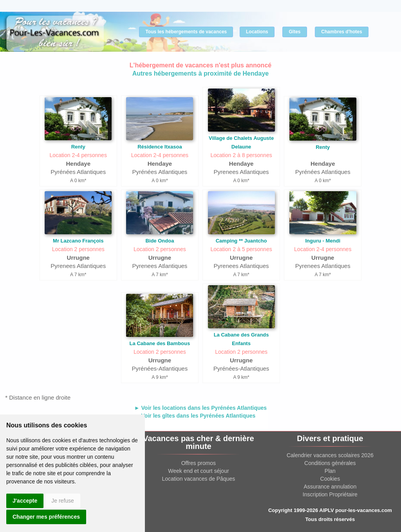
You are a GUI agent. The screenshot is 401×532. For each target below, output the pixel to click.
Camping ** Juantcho (241, 241)
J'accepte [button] (25, 501)
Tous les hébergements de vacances (186, 32)
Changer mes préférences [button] (46, 517)
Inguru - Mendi (323, 241)
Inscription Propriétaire (330, 494)
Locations (257, 32)
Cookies (330, 479)
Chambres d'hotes (341, 32)
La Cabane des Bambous (160, 343)
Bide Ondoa (160, 241)
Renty (78, 147)
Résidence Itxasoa (160, 147)
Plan (330, 471)
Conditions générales (330, 463)
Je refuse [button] (63, 501)
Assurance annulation (330, 487)
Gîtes (294, 32)
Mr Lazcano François (78, 241)
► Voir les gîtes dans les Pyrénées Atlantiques (195, 416)
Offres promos (199, 463)
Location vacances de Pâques (199, 479)
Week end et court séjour (198, 471)
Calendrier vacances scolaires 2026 (330, 455)
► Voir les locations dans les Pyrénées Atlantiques (200, 408)
